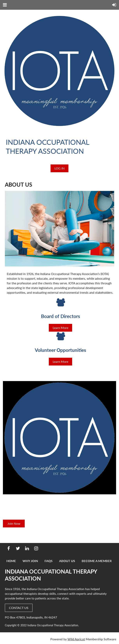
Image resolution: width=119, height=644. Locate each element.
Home (11, 561)
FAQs (49, 561)
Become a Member (97, 561)
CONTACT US (19, 608)
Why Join (30, 561)
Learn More (60, 328)
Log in (59, 168)
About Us (67, 561)
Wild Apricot (76, 639)
